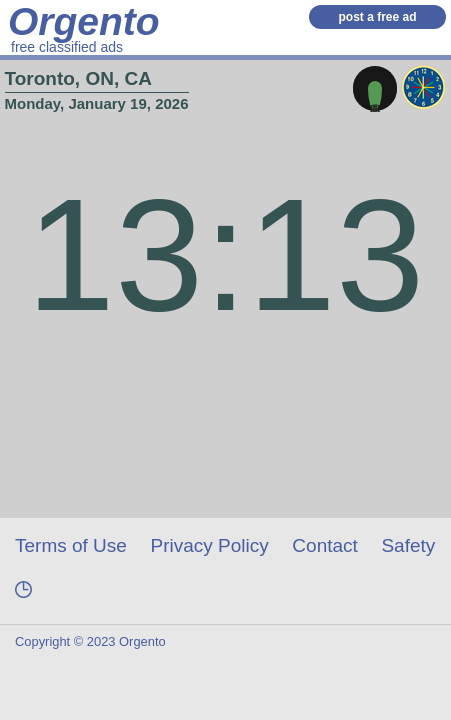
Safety (408, 545)
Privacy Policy (210, 545)
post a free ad (377, 17)
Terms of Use (71, 545)
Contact (324, 545)
